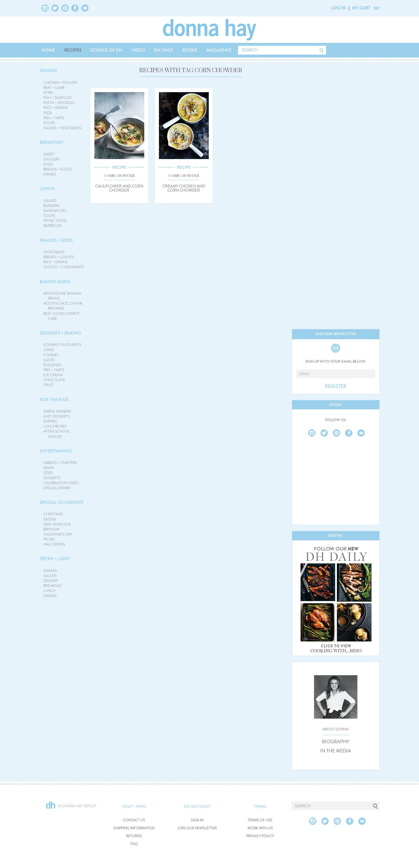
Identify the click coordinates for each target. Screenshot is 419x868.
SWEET (49, 154)
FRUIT (48, 385)
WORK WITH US (260, 828)
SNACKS (50, 571)
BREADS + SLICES (58, 169)
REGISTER (336, 386)
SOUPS (49, 123)
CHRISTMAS (53, 514)
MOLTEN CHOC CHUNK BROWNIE (63, 306)
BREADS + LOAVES (59, 257)
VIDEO (138, 50)
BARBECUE (52, 226)
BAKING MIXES (55, 282)
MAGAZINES (219, 50)
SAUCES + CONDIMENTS (64, 267)
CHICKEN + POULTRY (61, 83)
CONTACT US (134, 820)
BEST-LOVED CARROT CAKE (62, 316)
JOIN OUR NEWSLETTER (197, 828)
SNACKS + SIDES (56, 240)
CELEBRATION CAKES (61, 483)
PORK (48, 93)
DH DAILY (164, 50)
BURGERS (51, 206)
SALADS (50, 201)
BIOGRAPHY (336, 742)
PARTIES (50, 421)
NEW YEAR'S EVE (57, 524)
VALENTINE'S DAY (58, 534)
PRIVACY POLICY (260, 836)
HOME (48, 50)
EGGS (48, 164)
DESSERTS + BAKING (60, 333)
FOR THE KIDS (54, 400)
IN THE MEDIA (336, 751)
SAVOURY (52, 159)
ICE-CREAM (53, 375)
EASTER (50, 519)
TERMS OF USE (260, 820)
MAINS (49, 468)
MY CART (361, 8)
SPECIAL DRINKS (57, 488)
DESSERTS (52, 478)
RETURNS (134, 836)
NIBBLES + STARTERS (60, 463)
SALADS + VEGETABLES (62, 128)
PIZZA (48, 113)
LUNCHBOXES (55, 426)
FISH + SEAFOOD (57, 98)
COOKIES (51, 355)
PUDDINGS (52, 365)
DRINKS (50, 174)
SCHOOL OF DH (106, 50)
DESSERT (51, 581)
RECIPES (73, 50)
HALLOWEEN (54, 544)
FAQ (134, 844)
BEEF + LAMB (54, 88)
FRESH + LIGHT (55, 559)
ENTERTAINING (56, 451)
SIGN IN (197, 820)
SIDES (48, 473)
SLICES (49, 360)
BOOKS (190, 50)
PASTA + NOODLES (59, 103)
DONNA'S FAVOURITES (62, 345)
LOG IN (339, 8)
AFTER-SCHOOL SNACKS (57, 434)
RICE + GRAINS (56, 108)
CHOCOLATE (54, 380)
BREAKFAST (52, 142)
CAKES (49, 350)
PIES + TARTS (54, 118)
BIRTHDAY (52, 529)
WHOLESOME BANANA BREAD (62, 296)
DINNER (48, 71)
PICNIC (49, 539)
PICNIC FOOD (55, 221)
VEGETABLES (54, 252)
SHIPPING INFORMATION (134, 828)
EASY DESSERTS (57, 416)
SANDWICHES (55, 211)
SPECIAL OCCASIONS (61, 502)
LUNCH (47, 189)
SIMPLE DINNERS (57, 411)
